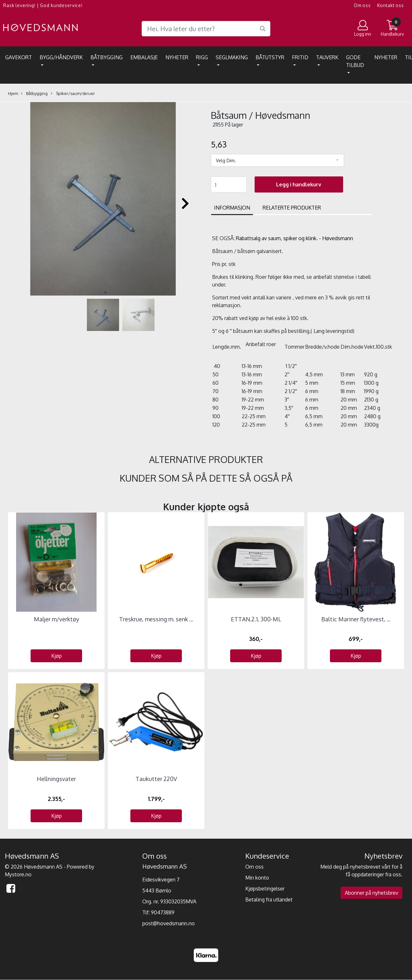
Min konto (257, 878)
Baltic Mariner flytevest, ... (356, 619)
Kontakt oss (391, 5)
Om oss (362, 5)
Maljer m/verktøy (56, 619)
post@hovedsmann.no (169, 923)
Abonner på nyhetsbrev (371, 893)
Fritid (300, 57)
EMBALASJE (144, 57)
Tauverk (327, 57)
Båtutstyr (270, 57)
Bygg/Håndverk (61, 57)
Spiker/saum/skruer (73, 94)
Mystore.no (18, 874)
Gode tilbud (355, 61)
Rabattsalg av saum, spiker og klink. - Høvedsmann (295, 238)
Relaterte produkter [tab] (292, 208)
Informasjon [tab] (232, 208)
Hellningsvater (56, 779)
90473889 (163, 912)
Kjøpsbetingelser (265, 889)
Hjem (13, 93)
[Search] (206, 29)
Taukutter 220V (156, 779)
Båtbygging (107, 57)
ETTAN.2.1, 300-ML (256, 619)
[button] (100, 292)
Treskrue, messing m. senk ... (156, 619)
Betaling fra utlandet (269, 900)
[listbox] (277, 160)
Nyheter (177, 57)
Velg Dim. (226, 160)
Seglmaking (232, 57)
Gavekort (19, 57)
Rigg (202, 57)
